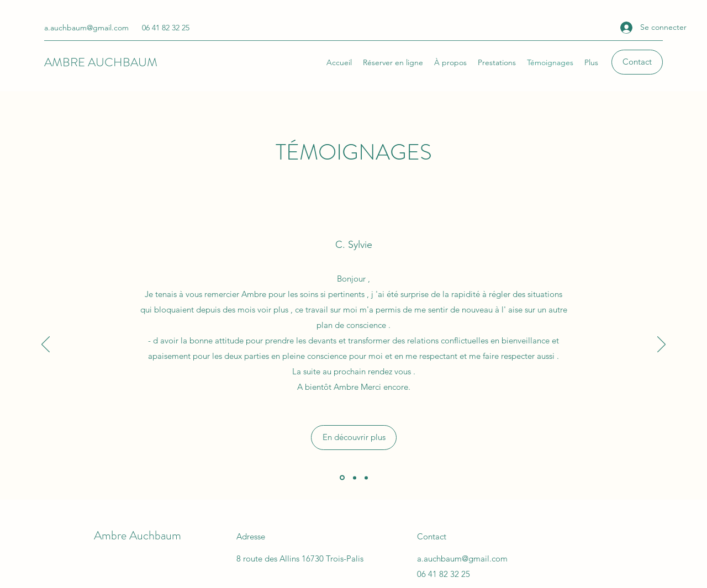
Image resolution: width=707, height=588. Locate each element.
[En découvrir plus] (354, 438)
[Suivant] (661, 345)
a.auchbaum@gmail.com (86, 28)
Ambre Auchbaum (138, 535)
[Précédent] (46, 345)
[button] (637, 62)
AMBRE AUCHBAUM (101, 62)
